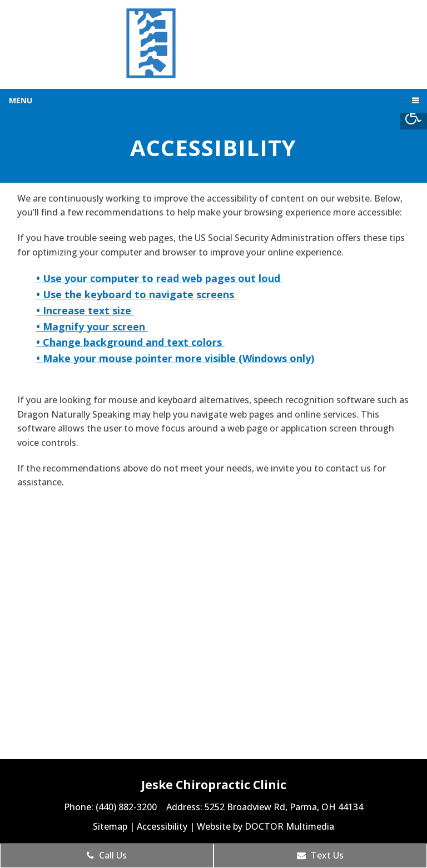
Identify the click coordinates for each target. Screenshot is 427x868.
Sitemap (110, 826)
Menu (21, 100)
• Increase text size (85, 310)
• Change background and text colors (130, 342)
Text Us (320, 855)
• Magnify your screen (92, 327)
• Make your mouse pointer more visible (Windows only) (175, 358)
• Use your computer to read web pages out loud (160, 278)
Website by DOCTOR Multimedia (265, 826)
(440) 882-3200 (127, 807)
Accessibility (162, 826)
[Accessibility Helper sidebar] (414, 116)
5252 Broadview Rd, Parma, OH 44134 (284, 807)
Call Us (107, 855)
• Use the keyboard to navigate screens (136, 294)
